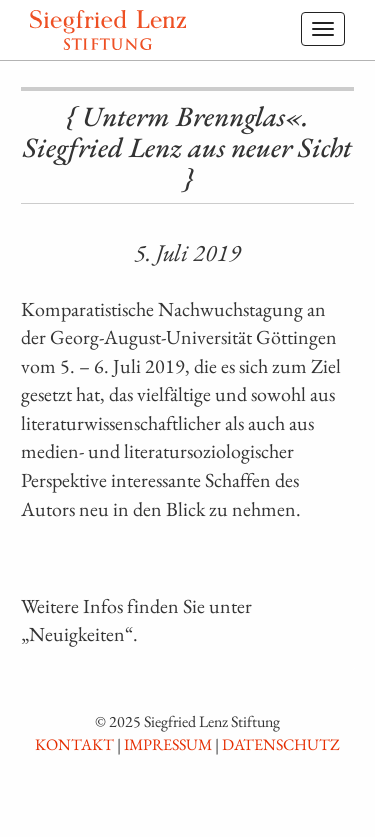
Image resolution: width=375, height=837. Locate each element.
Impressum (168, 744)
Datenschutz (281, 744)
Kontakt (74, 744)
